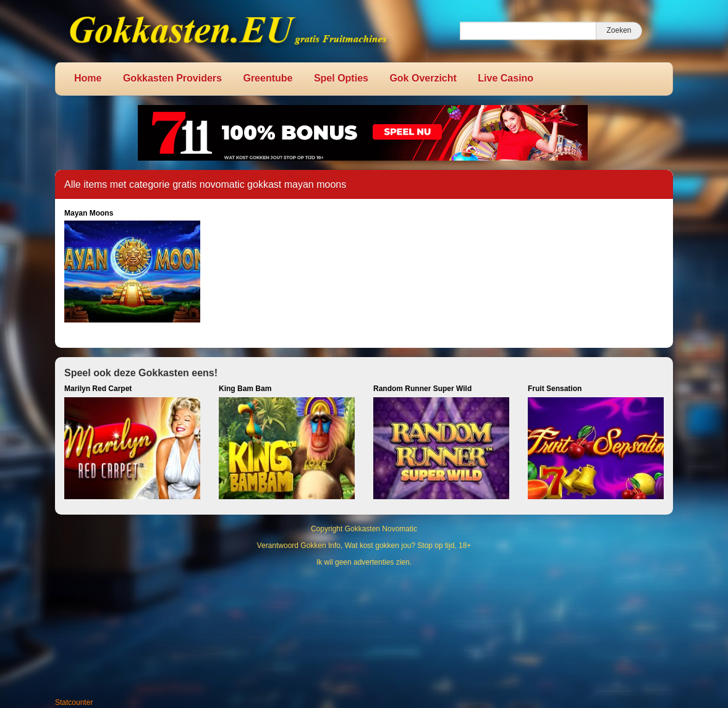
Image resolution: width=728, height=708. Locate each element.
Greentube (268, 78)
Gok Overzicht (423, 78)
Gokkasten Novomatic (381, 529)
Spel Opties (341, 78)
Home (88, 78)
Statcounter (74, 702)
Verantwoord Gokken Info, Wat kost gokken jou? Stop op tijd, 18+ (364, 546)
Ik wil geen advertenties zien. (364, 562)
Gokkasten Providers (172, 78)
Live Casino (506, 78)
